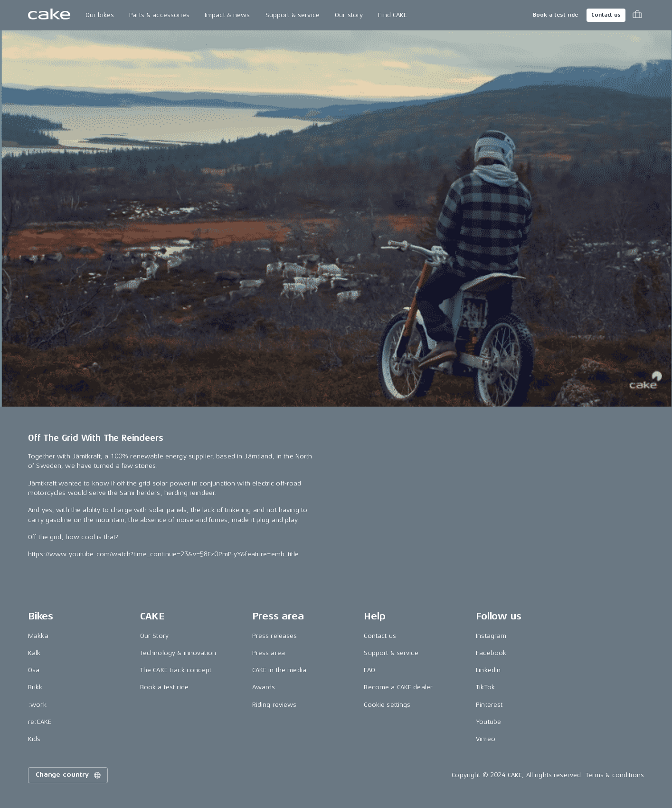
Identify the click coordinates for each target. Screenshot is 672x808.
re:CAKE (40, 722)
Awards (264, 687)
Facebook (491, 653)
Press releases (275, 636)
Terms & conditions (615, 775)
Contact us (606, 15)
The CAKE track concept (176, 670)
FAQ (369, 670)
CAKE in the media (279, 670)
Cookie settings (387, 705)
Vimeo (486, 739)
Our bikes (100, 15)
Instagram (491, 636)
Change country (69, 775)
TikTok (485, 687)
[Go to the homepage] (49, 15)
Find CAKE (393, 15)
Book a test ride (555, 15)
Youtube (488, 722)
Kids (34, 739)
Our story (349, 15)
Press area (269, 653)
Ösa (34, 670)
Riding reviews (274, 705)
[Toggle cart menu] (637, 15)
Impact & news (227, 15)
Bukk (35, 687)
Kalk (34, 653)
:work (37, 705)
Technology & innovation (178, 653)
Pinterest (489, 705)
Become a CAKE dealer (398, 687)
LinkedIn (488, 670)
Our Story (154, 636)
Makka (38, 636)
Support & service (293, 15)
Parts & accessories (159, 15)
